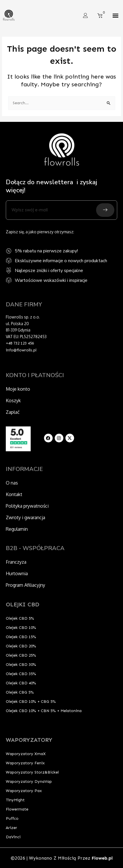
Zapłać (13, 412)
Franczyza (16, 562)
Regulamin (17, 529)
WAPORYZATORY (29, 740)
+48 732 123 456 (20, 343)
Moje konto (18, 389)
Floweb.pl (102, 858)
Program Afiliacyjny (25, 585)
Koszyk (13, 401)
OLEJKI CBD (23, 604)
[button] (115, 15)
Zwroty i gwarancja (25, 517)
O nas (12, 483)
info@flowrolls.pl (21, 350)
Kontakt (14, 494)
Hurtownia (17, 573)
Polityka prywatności (27, 506)
